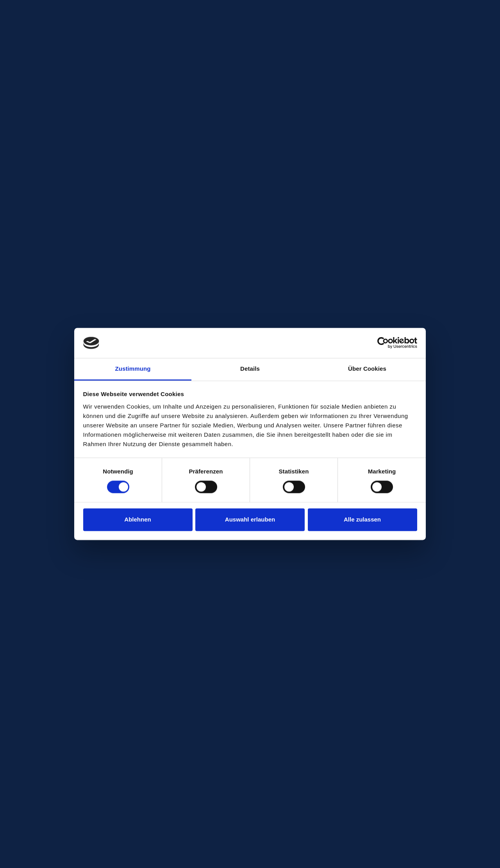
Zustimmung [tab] (133, 369)
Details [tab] (250, 369)
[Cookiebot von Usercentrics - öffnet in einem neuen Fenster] (383, 343)
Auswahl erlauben (250, 519)
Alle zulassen (362, 519)
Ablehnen (137, 519)
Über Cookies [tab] (367, 369)
